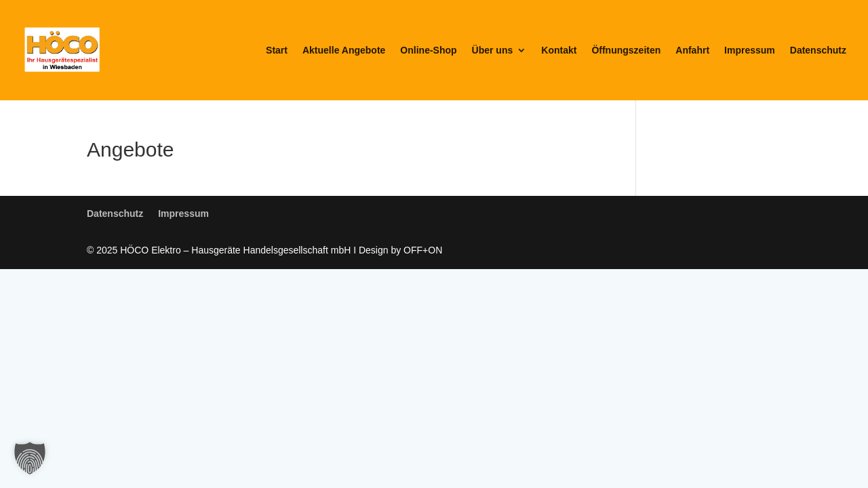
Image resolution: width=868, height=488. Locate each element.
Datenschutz (818, 50)
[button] (30, 458)
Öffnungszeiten (626, 50)
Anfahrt (692, 50)
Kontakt (559, 50)
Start (277, 50)
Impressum (750, 50)
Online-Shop (428, 50)
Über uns (493, 50)
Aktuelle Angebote (344, 50)
